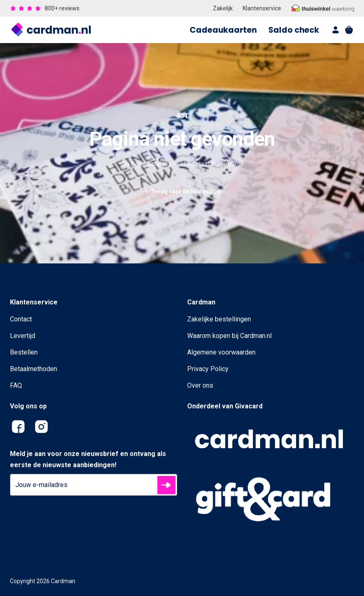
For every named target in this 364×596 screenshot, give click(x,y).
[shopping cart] (349, 30)
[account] (336, 30)
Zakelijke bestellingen (219, 319)
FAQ (16, 385)
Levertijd (23, 336)
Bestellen (24, 352)
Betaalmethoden (34, 369)
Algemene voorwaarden (221, 352)
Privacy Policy (208, 369)
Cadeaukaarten (223, 30)
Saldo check (294, 30)
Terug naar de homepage (182, 191)
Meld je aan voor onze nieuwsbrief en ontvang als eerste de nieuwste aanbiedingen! (88, 459)
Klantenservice (262, 8)
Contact (21, 319)
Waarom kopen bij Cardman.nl (229, 336)
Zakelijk (223, 8)
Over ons (200, 385)
